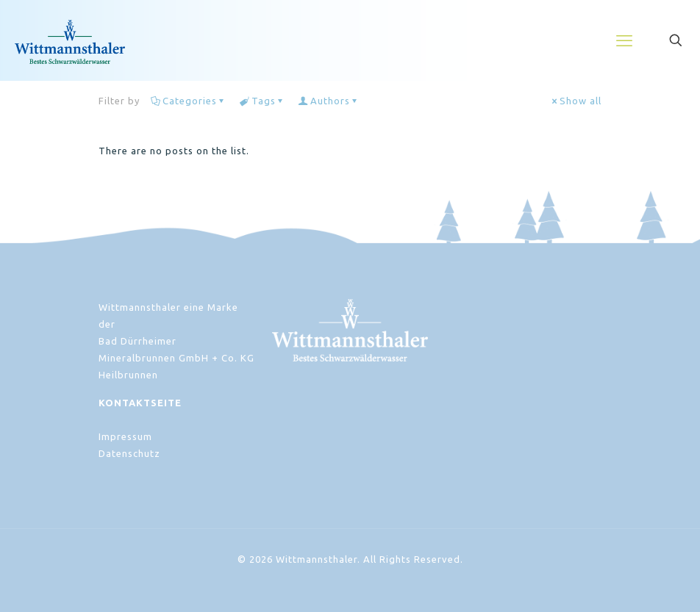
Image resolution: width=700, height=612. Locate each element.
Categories (189, 101)
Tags (262, 101)
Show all (576, 101)
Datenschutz (129, 453)
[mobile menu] (624, 40)
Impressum (125, 436)
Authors (329, 101)
